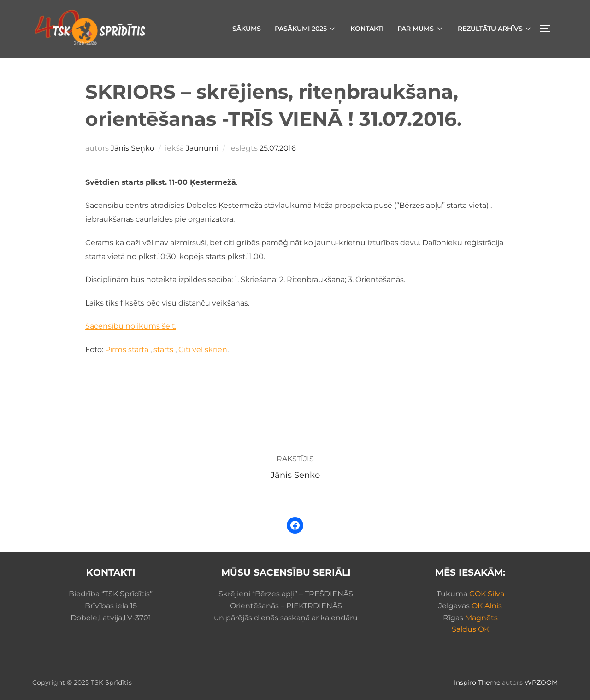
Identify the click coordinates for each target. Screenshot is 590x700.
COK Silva (487, 594)
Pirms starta (127, 350)
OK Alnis (487, 606)
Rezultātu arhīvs (495, 29)
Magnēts (481, 618)
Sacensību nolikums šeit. (131, 326)
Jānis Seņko (133, 148)
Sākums (247, 29)
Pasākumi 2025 (306, 29)
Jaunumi (202, 148)
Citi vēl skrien (202, 350)
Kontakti (367, 29)
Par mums (421, 29)
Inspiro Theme (477, 682)
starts (163, 350)
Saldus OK (470, 629)
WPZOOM (541, 682)
